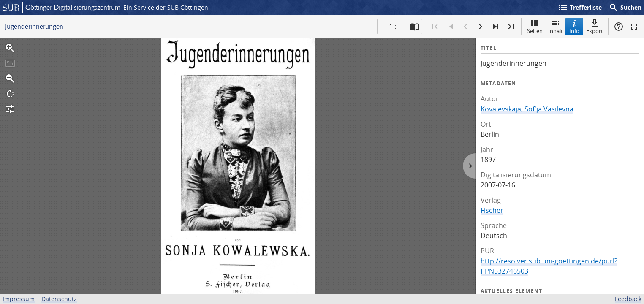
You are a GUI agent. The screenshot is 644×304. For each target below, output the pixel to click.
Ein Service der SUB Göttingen (166, 7)
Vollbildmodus (634, 27)
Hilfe (619, 27)
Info (574, 26)
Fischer (492, 210)
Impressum (19, 299)
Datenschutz (59, 299)
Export (595, 26)
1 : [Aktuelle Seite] (393, 27)
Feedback (628, 299)
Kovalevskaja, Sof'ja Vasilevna (527, 109)
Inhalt (556, 26)
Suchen (625, 8)
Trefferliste (580, 8)
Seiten (535, 26)
